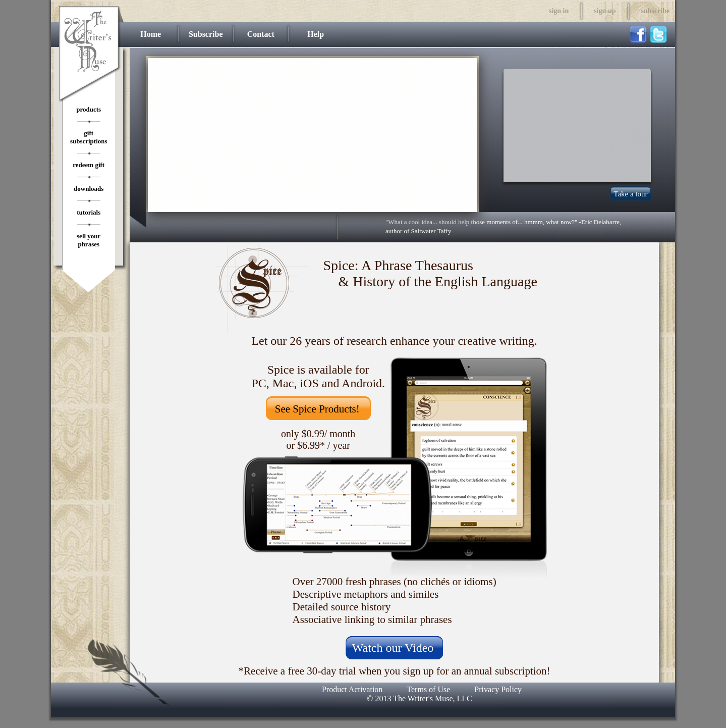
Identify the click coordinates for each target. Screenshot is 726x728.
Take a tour (630, 194)
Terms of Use (428, 689)
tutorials (89, 212)
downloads (89, 189)
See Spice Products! (317, 409)
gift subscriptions (89, 137)
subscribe (655, 11)
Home (151, 34)
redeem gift (89, 165)
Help (316, 34)
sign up (605, 11)
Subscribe (206, 34)
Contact (261, 34)
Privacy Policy (498, 689)
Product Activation (352, 689)
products (89, 109)
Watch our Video (393, 648)
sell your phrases (89, 240)
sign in (559, 11)
